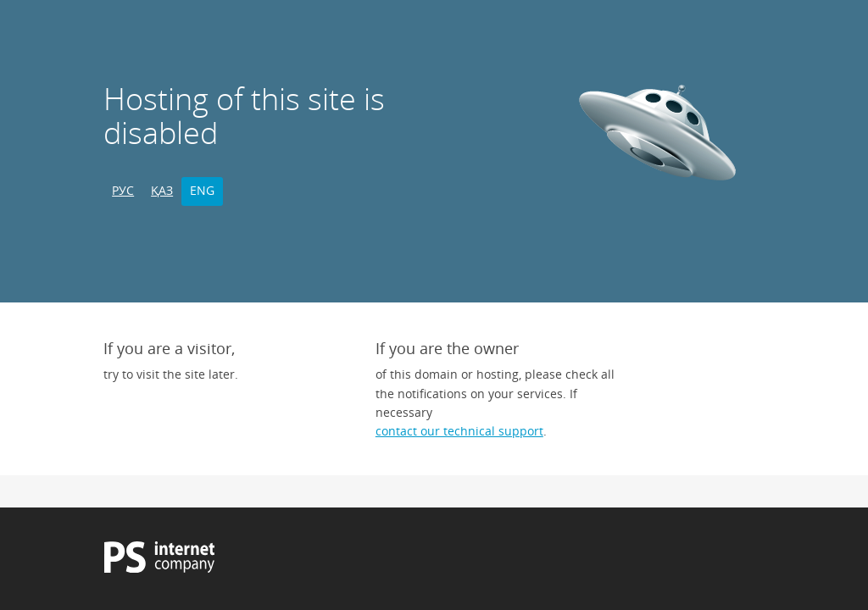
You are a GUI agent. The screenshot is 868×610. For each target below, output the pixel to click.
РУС (123, 190)
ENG (202, 190)
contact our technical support (459, 431)
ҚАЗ (162, 190)
